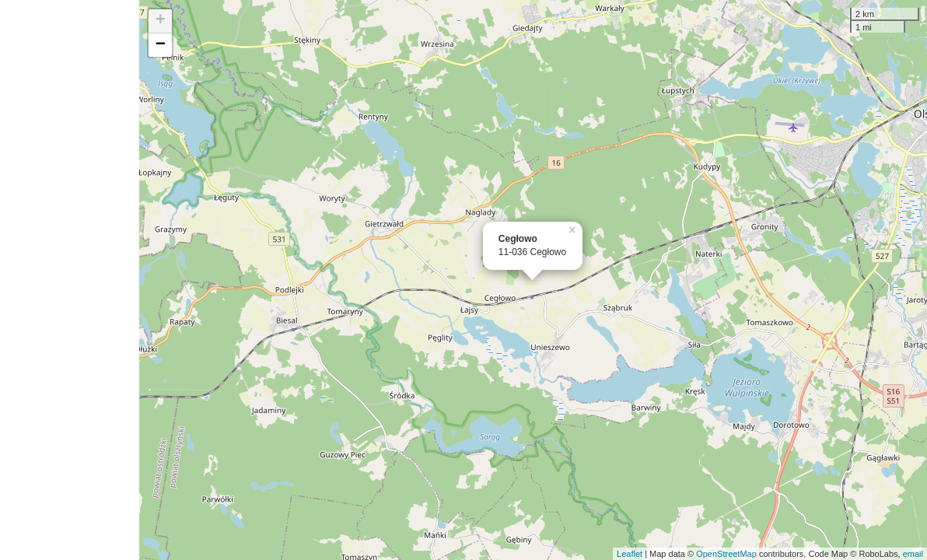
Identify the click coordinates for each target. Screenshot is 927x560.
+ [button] (161, 21)
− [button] (161, 45)
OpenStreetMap (726, 554)
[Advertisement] (70, 280)
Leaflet (630, 554)
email (913, 554)
